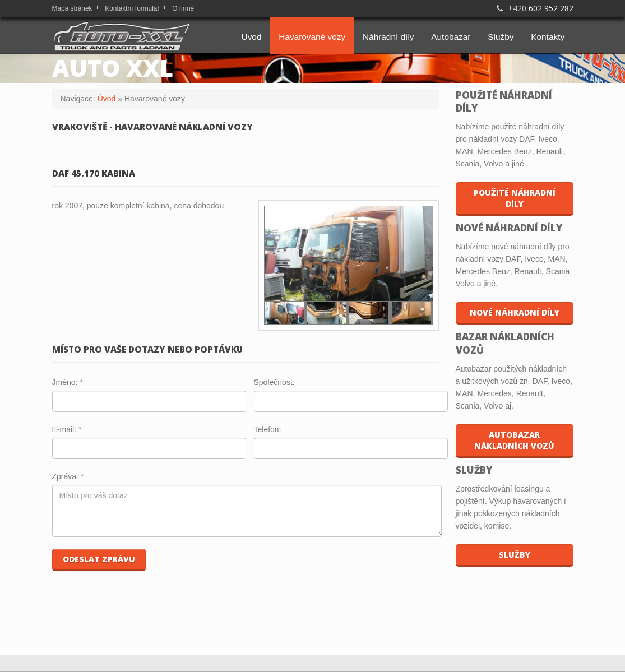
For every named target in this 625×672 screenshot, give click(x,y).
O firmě (183, 9)
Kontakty (548, 37)
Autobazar (451, 37)
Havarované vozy (312, 37)
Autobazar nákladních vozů (514, 440)
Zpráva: (68, 476)
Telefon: (268, 429)
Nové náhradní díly (515, 312)
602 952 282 (534, 8)
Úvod (252, 37)
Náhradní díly (388, 37)
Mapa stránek (72, 9)
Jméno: (68, 382)
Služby (501, 37)
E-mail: (67, 429)
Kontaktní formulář (132, 9)
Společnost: (274, 382)
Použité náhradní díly (515, 198)
